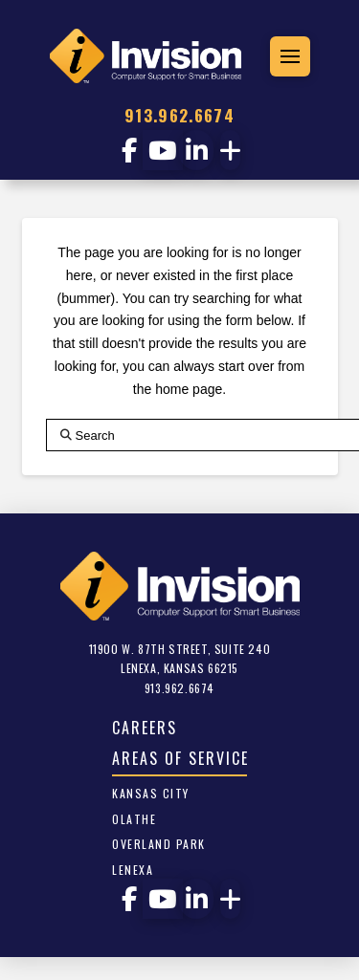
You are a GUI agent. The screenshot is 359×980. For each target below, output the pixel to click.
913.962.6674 (179, 115)
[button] (290, 56)
